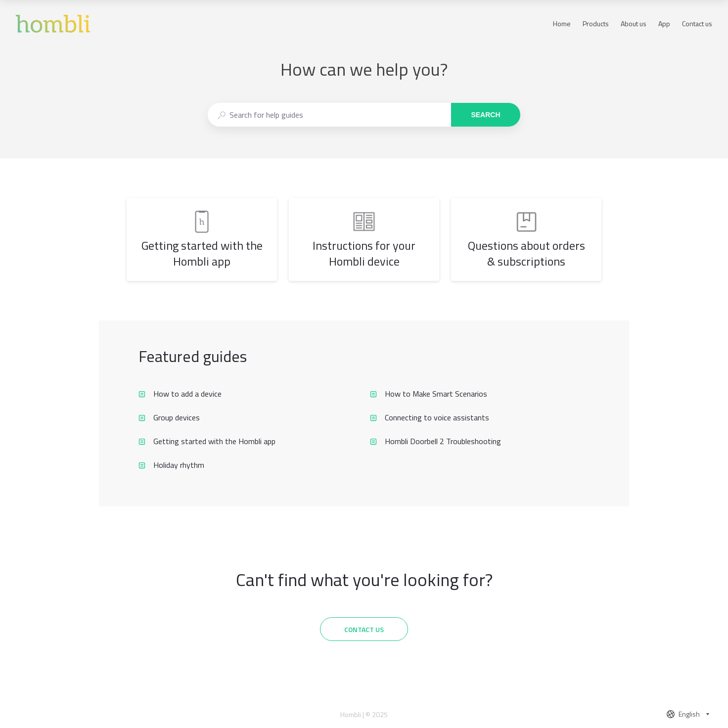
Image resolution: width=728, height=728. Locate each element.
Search (485, 115)
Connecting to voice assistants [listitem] (430, 417)
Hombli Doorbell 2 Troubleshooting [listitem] (435, 441)
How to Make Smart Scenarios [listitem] (429, 394)
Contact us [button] (697, 23)
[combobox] (329, 115)
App (664, 24)
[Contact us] (364, 629)
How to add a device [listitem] (180, 394)
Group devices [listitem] (169, 417)
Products (596, 24)
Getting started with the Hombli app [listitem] (207, 441)
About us (634, 24)
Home (562, 24)
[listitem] (202, 239)
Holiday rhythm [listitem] (171, 465)
